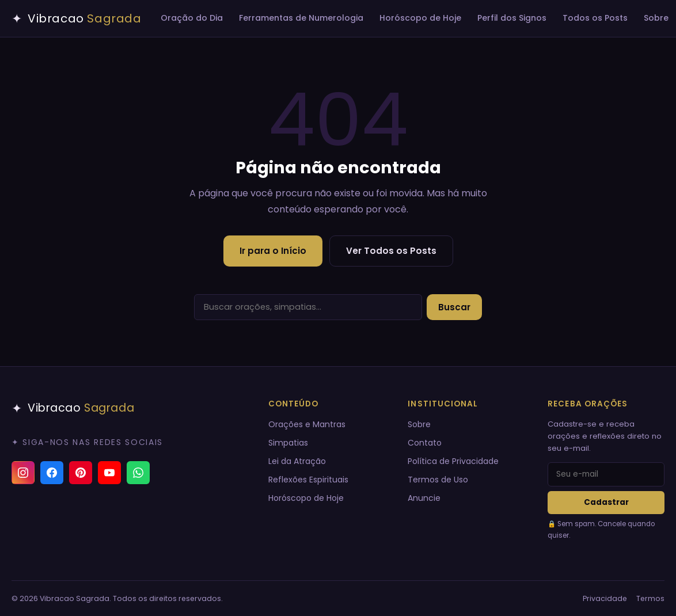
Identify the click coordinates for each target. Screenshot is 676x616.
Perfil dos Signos (512, 18)
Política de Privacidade (453, 461)
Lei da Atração (297, 461)
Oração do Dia (192, 18)
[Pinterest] (81, 473)
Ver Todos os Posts (391, 251)
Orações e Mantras (307, 424)
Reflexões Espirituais (308, 480)
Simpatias (288, 443)
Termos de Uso (438, 480)
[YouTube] (109, 473)
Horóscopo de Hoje (420, 18)
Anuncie (424, 498)
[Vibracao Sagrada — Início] (77, 18)
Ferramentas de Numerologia (301, 18)
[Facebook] (52, 473)
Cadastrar (606, 502)
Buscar (454, 307)
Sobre (656, 18)
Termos (650, 598)
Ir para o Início (273, 251)
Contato (425, 443)
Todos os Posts (595, 18)
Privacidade (605, 598)
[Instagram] (23, 473)
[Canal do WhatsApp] (138, 473)
